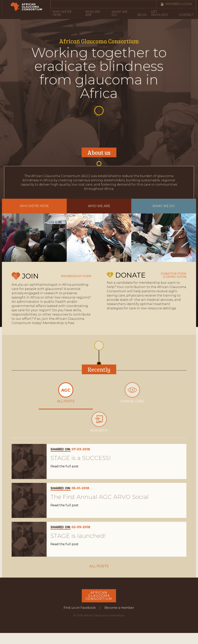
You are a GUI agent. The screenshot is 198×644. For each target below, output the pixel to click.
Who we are (99, 206)
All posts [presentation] (66, 393)
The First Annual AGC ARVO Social (100, 497)
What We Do (120, 13)
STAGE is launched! (78, 536)
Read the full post (64, 467)
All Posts (99, 567)
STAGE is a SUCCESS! (81, 459)
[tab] (66, 395)
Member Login (179, 4)
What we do (164, 206)
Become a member (119, 608)
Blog (142, 15)
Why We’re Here (62, 13)
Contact (186, 15)
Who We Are (93, 13)
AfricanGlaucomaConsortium (99, 596)
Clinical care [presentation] (132, 393)
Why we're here (34, 206)
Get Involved (159, 13)
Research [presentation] (99, 422)
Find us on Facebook (80, 608)
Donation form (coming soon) (174, 275)
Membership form (76, 276)
